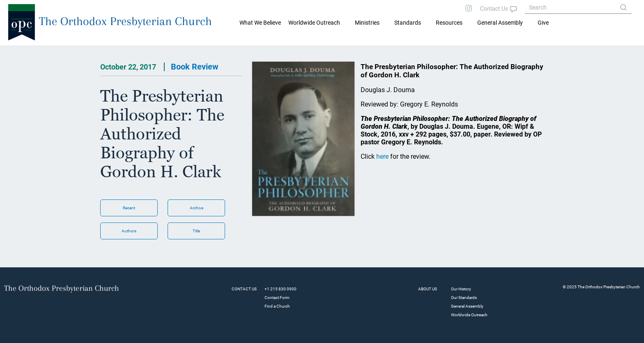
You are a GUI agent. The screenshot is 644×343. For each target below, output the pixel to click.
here (382, 156)
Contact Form (277, 298)
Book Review (195, 67)
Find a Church (277, 306)
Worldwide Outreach (469, 315)
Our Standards (464, 298)
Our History (461, 289)
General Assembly (500, 23)
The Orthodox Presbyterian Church (125, 21)
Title (196, 231)
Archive (197, 208)
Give (543, 23)
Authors (129, 231)
